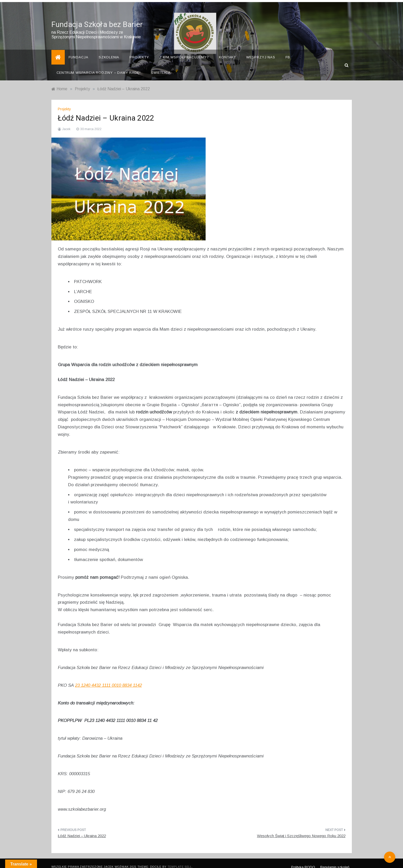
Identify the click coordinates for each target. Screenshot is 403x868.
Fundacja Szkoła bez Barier (97, 18)
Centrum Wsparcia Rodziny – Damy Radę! (99, 66)
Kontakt (227, 50)
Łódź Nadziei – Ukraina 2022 (82, 829)
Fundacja (79, 50)
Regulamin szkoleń (335, 860)
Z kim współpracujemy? (184, 50)
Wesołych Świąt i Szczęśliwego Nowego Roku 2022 (301, 829)
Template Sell (180, 860)
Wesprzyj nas (261, 50)
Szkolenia (109, 50)
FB (288, 50)
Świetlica (161, 66)
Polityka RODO (303, 860)
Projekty (139, 50)
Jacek (66, 122)
